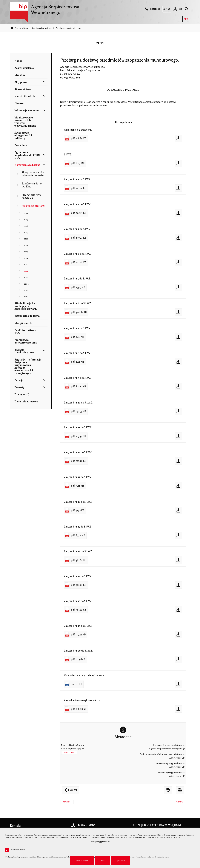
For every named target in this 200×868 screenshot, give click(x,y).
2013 (26, 258)
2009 (26, 284)
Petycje (19, 380)
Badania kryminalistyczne (24, 351)
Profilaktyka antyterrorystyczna (26, 341)
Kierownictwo (23, 89)
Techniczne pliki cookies (18, 850)
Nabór (18, 61)
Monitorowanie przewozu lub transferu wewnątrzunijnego (25, 121)
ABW (185, 18)
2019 (26, 219)
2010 (26, 277)
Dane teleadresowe (26, 401)
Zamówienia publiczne (42, 28)
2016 (26, 239)
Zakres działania (24, 68)
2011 (80, 28)
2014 (26, 252)
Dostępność (22, 394)
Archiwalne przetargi (65, 28)
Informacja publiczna (27, 316)
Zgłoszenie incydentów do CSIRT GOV (27, 155)
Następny (178, 804)
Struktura (20, 75)
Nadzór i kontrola (25, 96)
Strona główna (22, 28)
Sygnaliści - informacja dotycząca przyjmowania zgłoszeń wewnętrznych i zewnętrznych (28, 366)
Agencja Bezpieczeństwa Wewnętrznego (45, 8)
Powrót (70, 791)
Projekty (19, 387)
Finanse (19, 103)
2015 (26, 245)
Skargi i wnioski (23, 323)
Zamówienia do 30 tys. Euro (32, 185)
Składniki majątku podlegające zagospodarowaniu (26, 306)
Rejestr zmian (69, 755)
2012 (26, 264)
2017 (26, 232)
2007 (26, 297)
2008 (26, 290)
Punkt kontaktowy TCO (25, 331)
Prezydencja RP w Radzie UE (31, 196)
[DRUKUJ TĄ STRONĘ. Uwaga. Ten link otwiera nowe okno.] (168, 793)
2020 (26, 213)
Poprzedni (65, 804)
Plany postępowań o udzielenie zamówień (33, 174)
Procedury (21, 145)
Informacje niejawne (26, 110)
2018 (26, 226)
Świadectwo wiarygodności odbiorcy (23, 135)
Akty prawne (22, 82)
